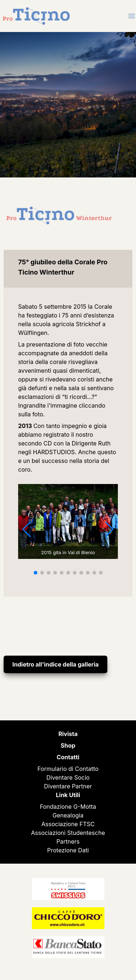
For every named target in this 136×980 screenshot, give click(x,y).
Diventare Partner (68, 786)
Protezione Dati (68, 850)
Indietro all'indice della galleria (55, 664)
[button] (36, 573)
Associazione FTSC (68, 824)
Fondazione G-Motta (68, 807)
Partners (68, 841)
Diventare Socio (68, 777)
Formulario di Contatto (68, 769)
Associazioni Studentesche (68, 833)
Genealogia (68, 815)
